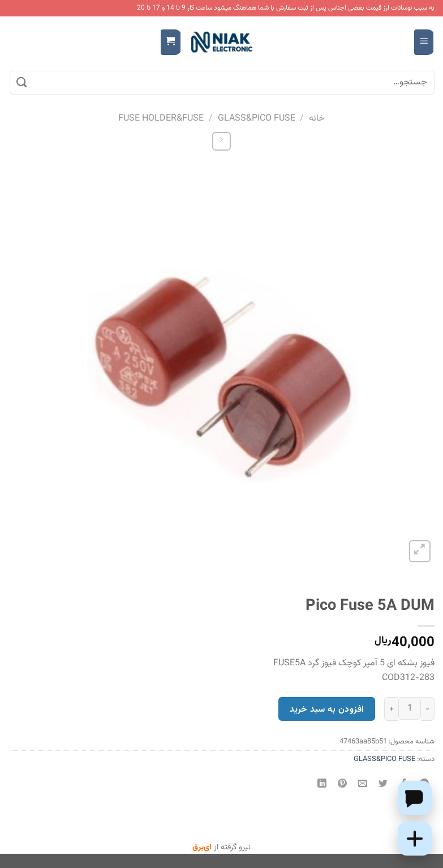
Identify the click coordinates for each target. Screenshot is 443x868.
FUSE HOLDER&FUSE (161, 119)
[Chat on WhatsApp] (415, 798)
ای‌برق (202, 848)
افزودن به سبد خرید (327, 709)
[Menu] (424, 42)
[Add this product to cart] (415, 839)
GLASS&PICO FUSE (257, 119)
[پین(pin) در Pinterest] (343, 785)
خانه (317, 119)
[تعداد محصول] (410, 708)
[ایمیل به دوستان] (363, 785)
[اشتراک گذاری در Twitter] (383, 785)
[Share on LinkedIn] (322, 785)
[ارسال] (22, 83)
